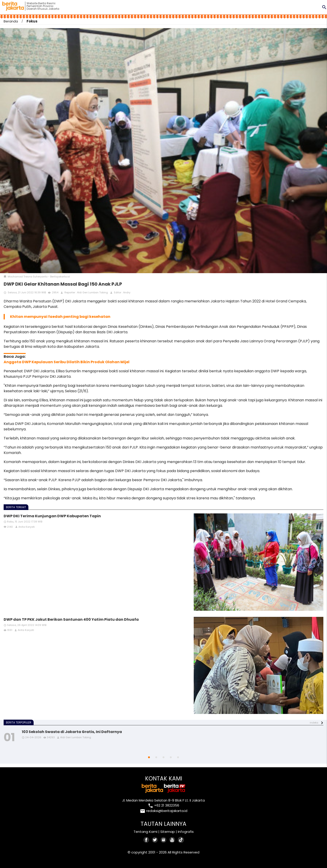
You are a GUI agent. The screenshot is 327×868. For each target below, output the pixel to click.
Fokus (32, 21)
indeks (314, 723)
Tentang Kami (145, 832)
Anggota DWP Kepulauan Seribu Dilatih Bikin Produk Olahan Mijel (67, 362)
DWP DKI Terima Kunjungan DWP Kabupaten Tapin (52, 516)
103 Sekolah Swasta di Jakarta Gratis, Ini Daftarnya (72, 732)
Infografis (186, 832)
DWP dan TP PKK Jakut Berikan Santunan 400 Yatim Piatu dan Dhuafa (71, 619)
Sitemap (168, 832)
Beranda (11, 21)
